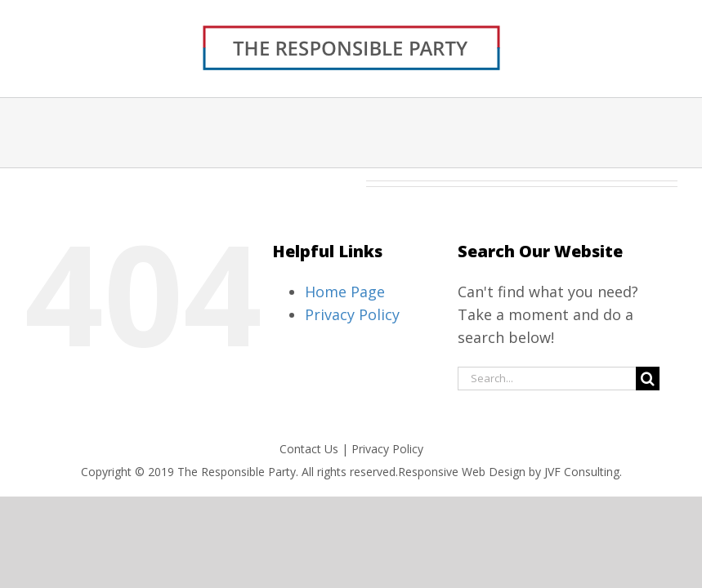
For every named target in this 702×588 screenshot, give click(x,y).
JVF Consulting (582, 472)
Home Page (345, 292)
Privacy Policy (352, 314)
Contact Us (309, 449)
